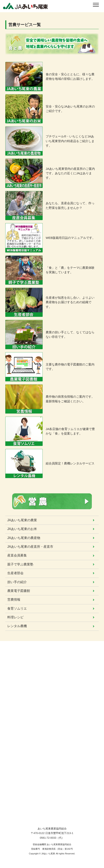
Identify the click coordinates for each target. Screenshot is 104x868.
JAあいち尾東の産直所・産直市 (30, 547)
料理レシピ (15, 617)
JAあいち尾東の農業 (22, 520)
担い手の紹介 (17, 582)
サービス (13, 693)
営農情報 (14, 600)
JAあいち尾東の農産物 (24, 538)
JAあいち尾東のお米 (22, 529)
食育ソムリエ (17, 608)
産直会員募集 (17, 555)
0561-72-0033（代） (52, 838)
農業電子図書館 (19, 591)
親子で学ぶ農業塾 (20, 564)
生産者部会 (15, 573)
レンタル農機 (17, 626)
